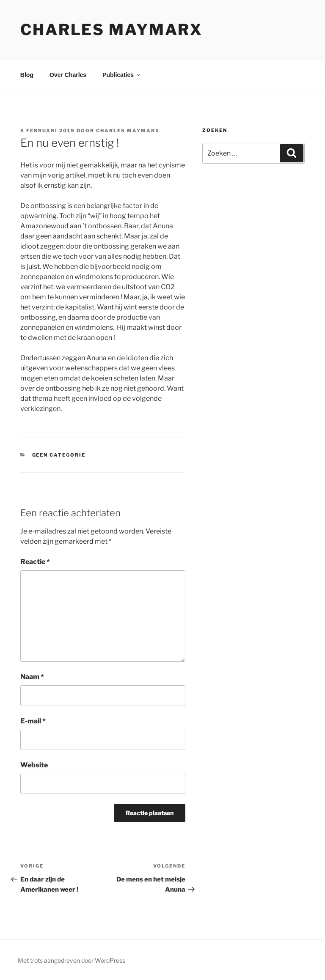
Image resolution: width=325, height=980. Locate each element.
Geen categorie (59, 455)
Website (34, 765)
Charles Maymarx (112, 30)
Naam (32, 677)
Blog (27, 75)
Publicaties (122, 75)
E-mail (33, 721)
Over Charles (68, 75)
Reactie (35, 562)
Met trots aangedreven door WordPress (72, 960)
